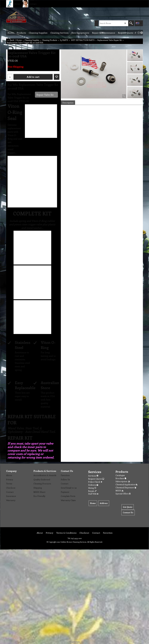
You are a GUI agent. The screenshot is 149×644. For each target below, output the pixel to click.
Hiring (92, 488)
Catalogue (120, 475)
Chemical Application (127, 484)
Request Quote (96, 479)
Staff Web (93, 494)
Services (93, 476)
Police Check (95, 482)
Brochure (121, 478)
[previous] (139, 33)
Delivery (93, 485)
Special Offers (123, 494)
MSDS (119, 491)
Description (68, 103)
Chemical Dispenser (126, 487)
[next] (142, 33)
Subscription (123, 481)
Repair (92, 491)
